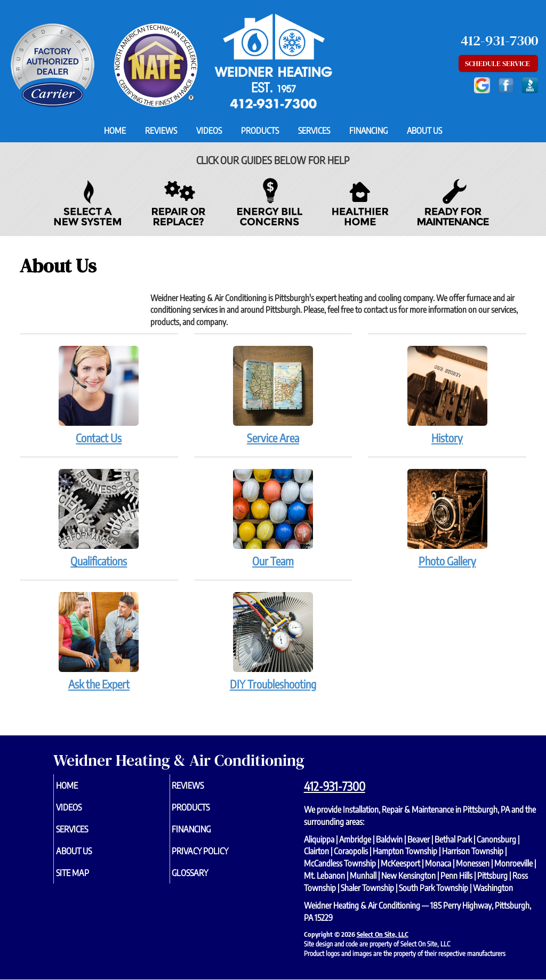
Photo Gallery (447, 518)
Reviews (161, 131)
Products (260, 131)
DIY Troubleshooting (273, 641)
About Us (424, 131)
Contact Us (99, 395)
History (447, 395)
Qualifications (99, 518)
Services (314, 131)
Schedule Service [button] (498, 63)
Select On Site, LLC (383, 934)
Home (115, 131)
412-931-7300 (335, 786)
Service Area (273, 395)
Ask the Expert (99, 641)
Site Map (90, 880)
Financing (368, 131)
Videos (209, 131)
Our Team (273, 518)
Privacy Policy (219, 856)
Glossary (208, 880)
